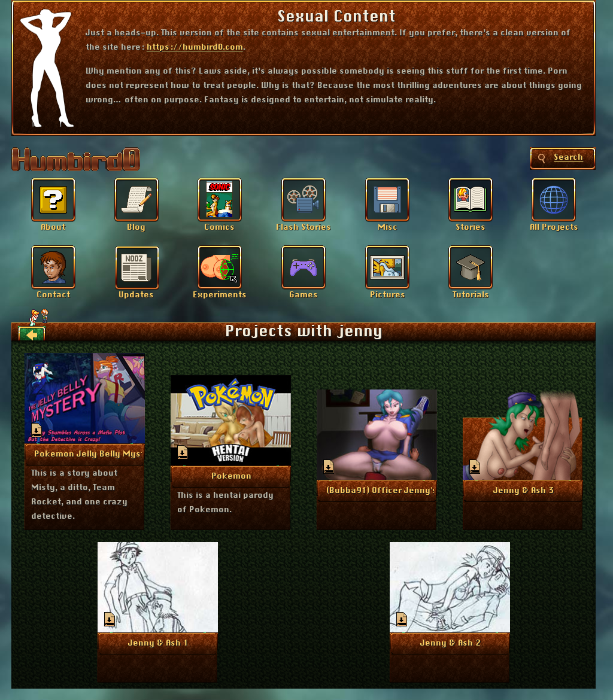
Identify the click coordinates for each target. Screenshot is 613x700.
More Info (85, 454)
